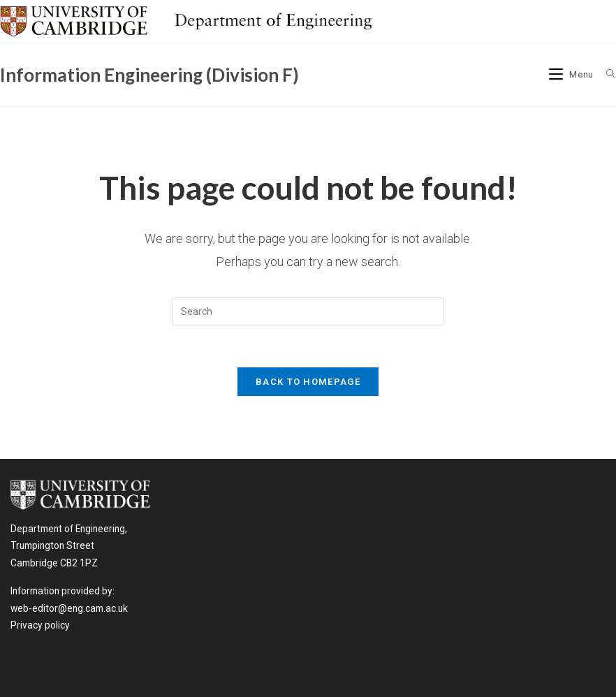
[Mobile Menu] (573, 74)
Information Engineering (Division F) (149, 75)
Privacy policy (40, 625)
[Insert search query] (308, 311)
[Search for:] (606, 74)
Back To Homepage (308, 382)
